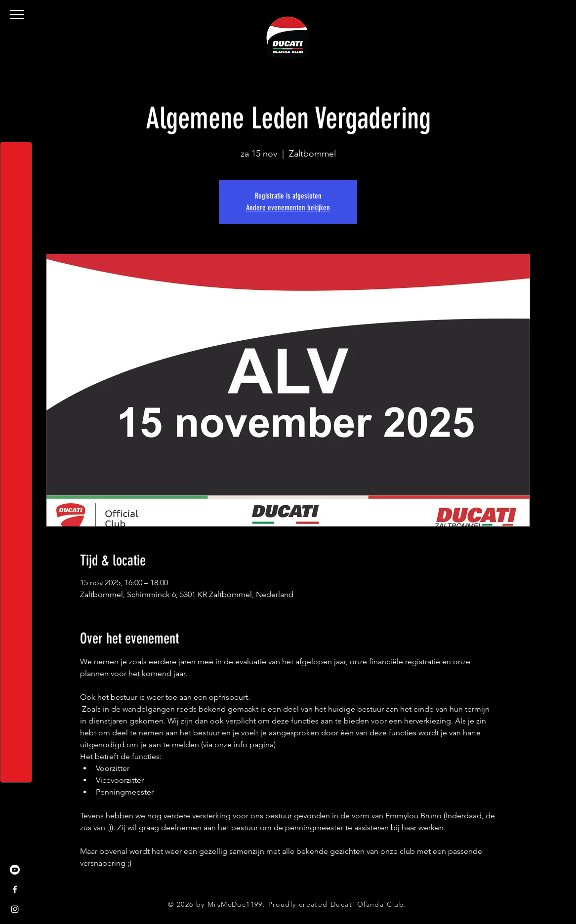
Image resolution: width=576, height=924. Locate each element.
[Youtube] (15, 870)
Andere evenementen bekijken (288, 208)
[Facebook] (15, 889)
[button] (17, 15)
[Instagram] (15, 909)
